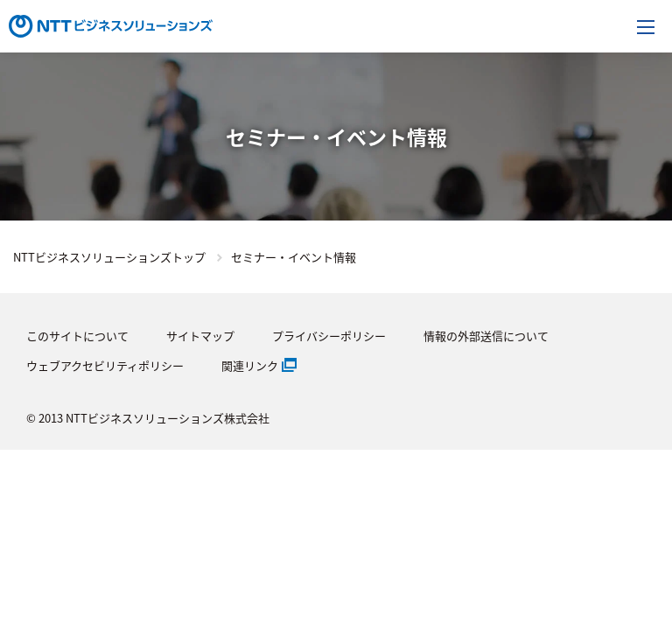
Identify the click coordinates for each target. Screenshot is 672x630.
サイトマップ (200, 336)
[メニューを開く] (646, 26)
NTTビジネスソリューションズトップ (109, 257)
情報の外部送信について (486, 336)
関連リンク (250, 365)
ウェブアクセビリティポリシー (105, 365)
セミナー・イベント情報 (294, 257)
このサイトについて (77, 336)
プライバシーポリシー (329, 336)
